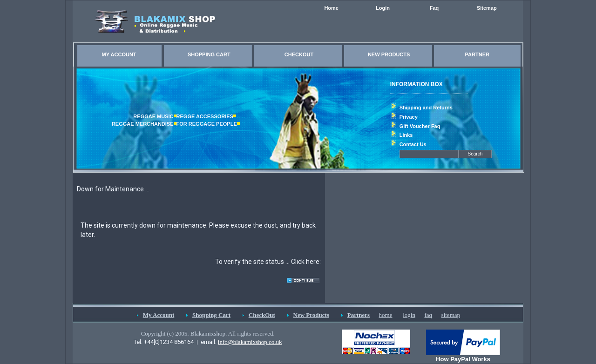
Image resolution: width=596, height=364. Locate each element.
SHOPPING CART (209, 54)
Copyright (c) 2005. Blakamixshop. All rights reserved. (208, 334)
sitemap (451, 315)
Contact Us (413, 144)
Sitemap (487, 8)
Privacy (409, 117)
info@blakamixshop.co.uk (250, 342)
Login (383, 8)
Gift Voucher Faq (420, 126)
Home (331, 8)
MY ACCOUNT (119, 54)
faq (428, 315)
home (386, 315)
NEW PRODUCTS (389, 54)
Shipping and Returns (426, 108)
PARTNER (477, 54)
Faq (434, 8)
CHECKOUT (299, 54)
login (409, 315)
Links (406, 135)
